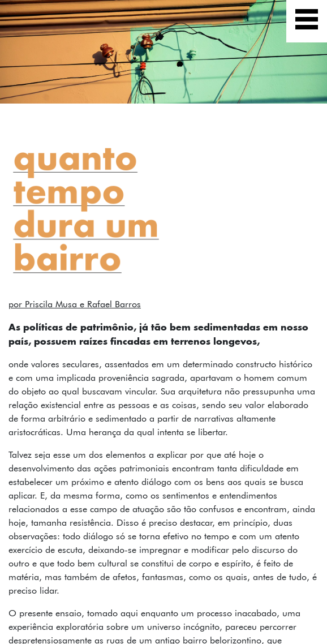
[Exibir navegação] (307, 21)
